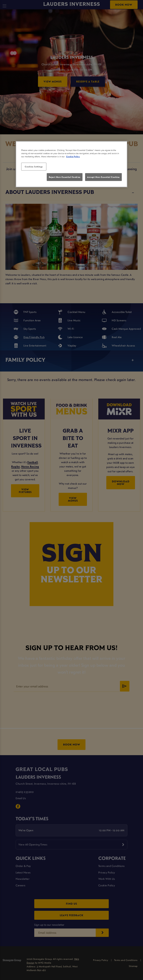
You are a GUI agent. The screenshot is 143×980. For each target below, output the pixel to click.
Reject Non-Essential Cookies (65, 177)
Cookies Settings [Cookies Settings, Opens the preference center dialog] (34, 167)
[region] (71, 164)
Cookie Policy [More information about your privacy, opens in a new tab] (73, 156)
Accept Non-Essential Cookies (103, 177)
